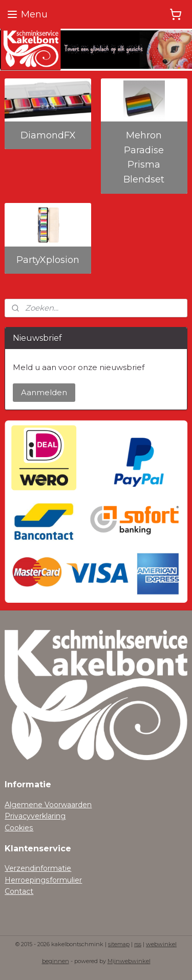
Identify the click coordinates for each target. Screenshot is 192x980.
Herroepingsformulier (43, 880)
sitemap (119, 944)
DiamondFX (48, 135)
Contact (19, 891)
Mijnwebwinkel (129, 961)
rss (138, 944)
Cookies (19, 828)
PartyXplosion (48, 260)
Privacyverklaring (35, 816)
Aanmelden (44, 392)
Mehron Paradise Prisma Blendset (144, 157)
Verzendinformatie (38, 868)
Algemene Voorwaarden (48, 805)
